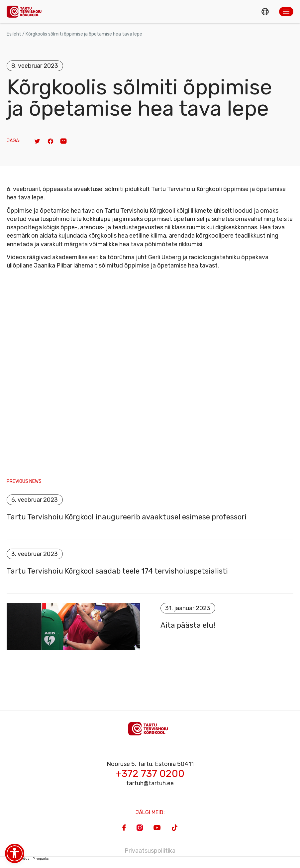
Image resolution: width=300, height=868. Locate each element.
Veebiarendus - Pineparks (28, 859)
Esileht (14, 34)
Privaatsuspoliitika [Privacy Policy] (150, 851)
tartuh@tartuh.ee (150, 783)
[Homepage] (26, 11)
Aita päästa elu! (188, 625)
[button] (286, 12)
